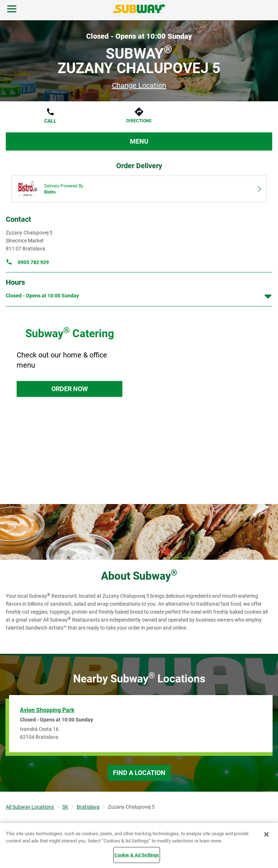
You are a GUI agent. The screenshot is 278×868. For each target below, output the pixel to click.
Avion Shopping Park (47, 710)
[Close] (266, 834)
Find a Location (139, 773)
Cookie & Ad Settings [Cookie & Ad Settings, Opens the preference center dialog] (137, 855)
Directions (139, 121)
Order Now (70, 389)
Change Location (139, 85)
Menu (139, 141)
